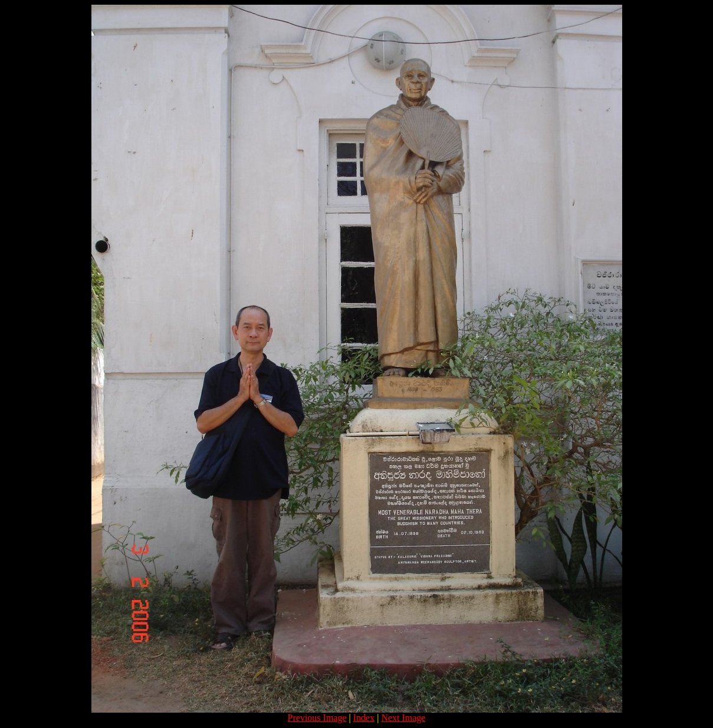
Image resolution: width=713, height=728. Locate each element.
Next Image (403, 718)
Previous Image (317, 718)
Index (364, 718)
